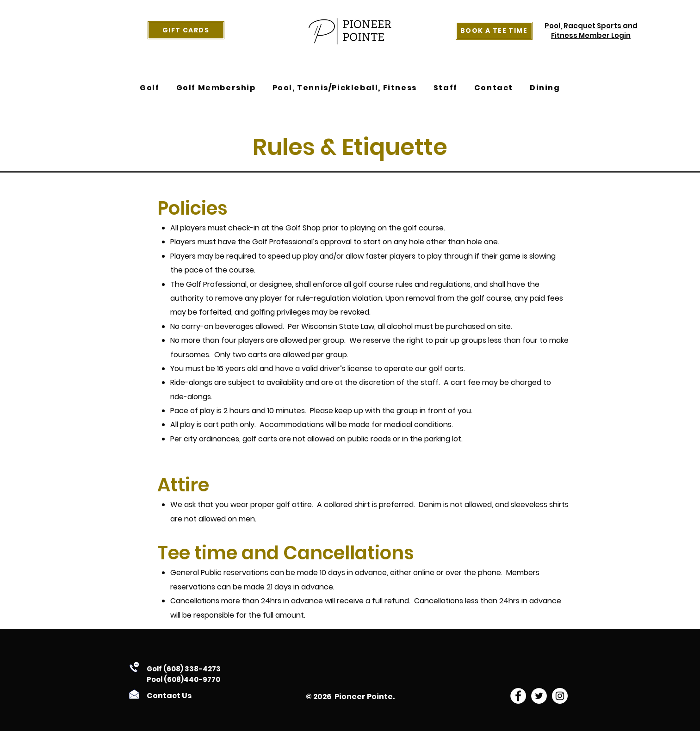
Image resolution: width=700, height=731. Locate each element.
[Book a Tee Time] (494, 31)
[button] (149, 88)
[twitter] (539, 696)
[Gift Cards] (186, 30)
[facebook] (518, 696)
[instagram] (560, 696)
